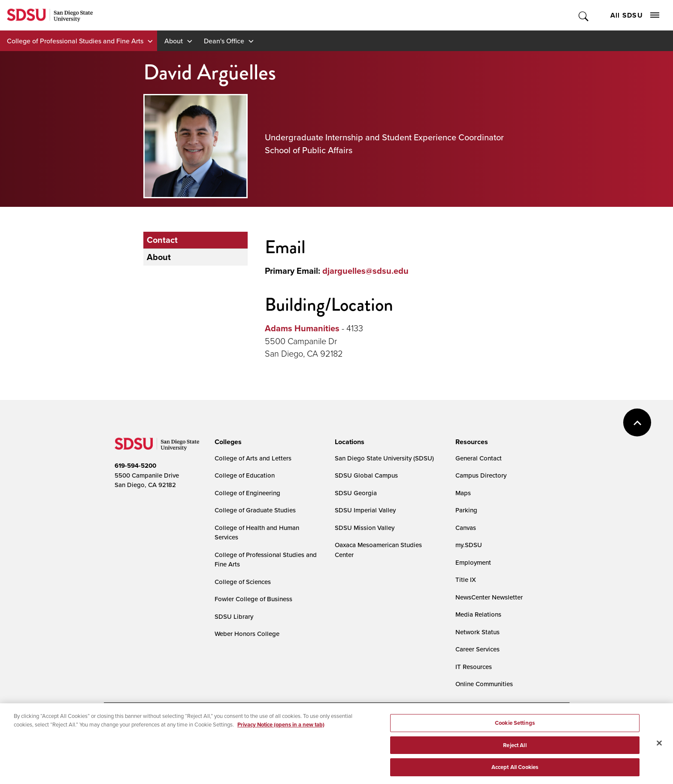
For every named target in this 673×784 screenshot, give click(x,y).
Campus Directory (481, 475)
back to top (637, 422)
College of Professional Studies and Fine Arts (75, 41)
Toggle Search (584, 15)
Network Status (477, 632)
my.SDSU (469, 545)
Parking (466, 510)
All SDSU (635, 15)
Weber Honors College (247, 634)
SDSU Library (234, 616)
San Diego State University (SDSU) (384, 458)
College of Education (245, 475)
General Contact (479, 458)
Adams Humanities (302, 328)
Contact (162, 240)
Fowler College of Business (253, 599)
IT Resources (474, 667)
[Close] (659, 749)
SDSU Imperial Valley (365, 510)
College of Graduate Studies (255, 510)
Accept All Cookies (515, 773)
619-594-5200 (135, 466)
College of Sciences (243, 582)
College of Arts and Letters (253, 458)
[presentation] (227, 442)
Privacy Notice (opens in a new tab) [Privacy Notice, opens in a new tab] (281, 731)
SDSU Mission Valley (365, 528)
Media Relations (478, 614)
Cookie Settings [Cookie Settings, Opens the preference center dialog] (515, 729)
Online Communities (484, 684)
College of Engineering (247, 493)
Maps (463, 493)
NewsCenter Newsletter (489, 597)
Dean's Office (224, 41)
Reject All (515, 752)
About (174, 41)
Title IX (466, 580)
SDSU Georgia (356, 493)
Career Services (477, 649)
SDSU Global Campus (366, 475)
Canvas (466, 528)
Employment (473, 562)
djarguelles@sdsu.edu (365, 271)
